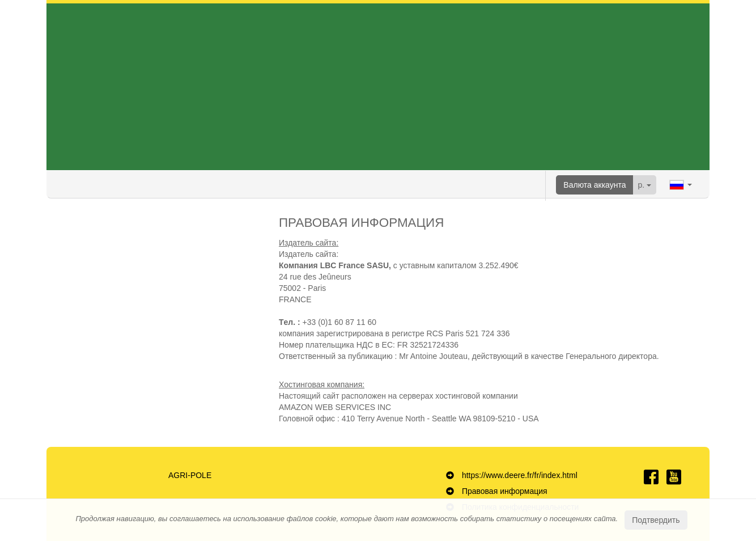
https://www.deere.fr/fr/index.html (520, 475)
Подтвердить (656, 520)
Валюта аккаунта (594, 185)
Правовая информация (505, 491)
